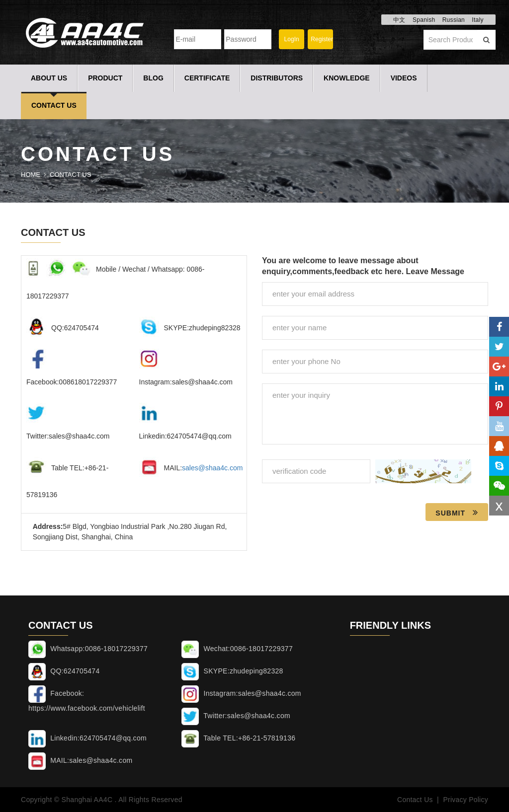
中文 (399, 20)
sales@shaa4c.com (212, 468)
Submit (457, 513)
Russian (454, 20)
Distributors (277, 78)
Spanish (424, 20)
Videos (404, 78)
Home (31, 175)
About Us (49, 78)
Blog (153, 78)
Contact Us (54, 105)
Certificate (207, 78)
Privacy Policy (466, 800)
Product (105, 78)
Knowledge (347, 78)
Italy (478, 20)
